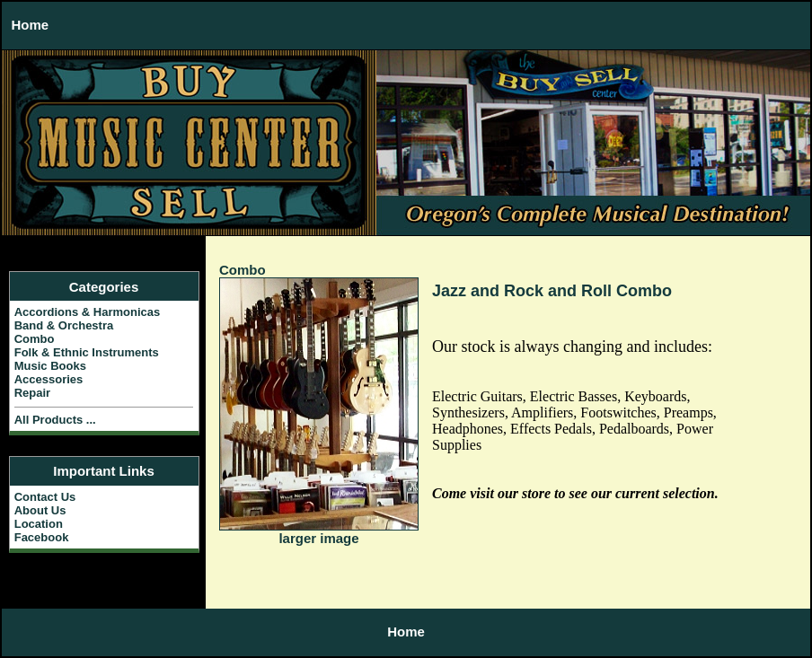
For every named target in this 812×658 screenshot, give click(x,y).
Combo (243, 270)
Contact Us (45, 497)
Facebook (42, 537)
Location (39, 524)
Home (31, 25)
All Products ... (55, 420)
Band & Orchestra (64, 325)
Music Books (50, 366)
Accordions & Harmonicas (88, 312)
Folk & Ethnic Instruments (87, 352)
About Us (40, 510)
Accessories (49, 379)
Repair (32, 393)
